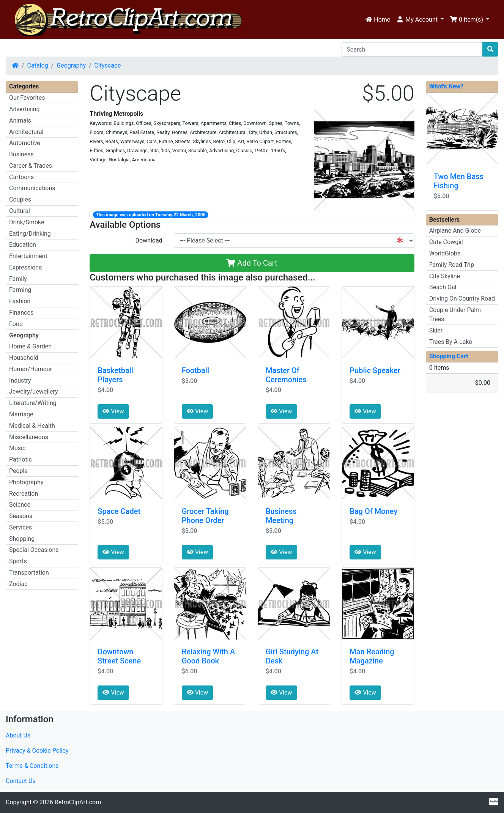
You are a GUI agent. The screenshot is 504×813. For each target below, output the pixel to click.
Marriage (21, 414)
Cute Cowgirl (447, 242)
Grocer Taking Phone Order (205, 516)
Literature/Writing (33, 403)
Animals (20, 121)
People (18, 471)
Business (21, 154)
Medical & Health (32, 426)
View (113, 411)
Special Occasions (34, 550)
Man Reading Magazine (372, 656)
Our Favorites (27, 98)
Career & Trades (31, 166)
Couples (20, 199)
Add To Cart (252, 263)
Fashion (20, 301)
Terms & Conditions (32, 766)
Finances (21, 313)
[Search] (412, 49)
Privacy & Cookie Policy (37, 751)
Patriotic (20, 459)
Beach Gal (443, 287)
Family (18, 279)
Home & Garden (30, 346)
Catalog (38, 65)
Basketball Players (115, 375)
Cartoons (21, 177)
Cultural (20, 211)
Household (24, 358)
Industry (20, 381)
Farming (20, 290)
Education (23, 245)
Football (195, 370)
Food (16, 324)
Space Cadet (119, 511)
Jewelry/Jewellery (34, 392)
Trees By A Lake (451, 342)
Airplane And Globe (455, 231)
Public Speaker (375, 370)
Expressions (25, 267)
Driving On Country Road (462, 299)
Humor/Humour (31, 369)
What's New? (447, 86)
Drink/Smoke (27, 222)
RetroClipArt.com (78, 802)
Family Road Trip (452, 265)
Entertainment (28, 256)
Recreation (24, 494)
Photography (26, 482)
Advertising (24, 109)
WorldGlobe (445, 253)
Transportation (29, 573)
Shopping (22, 539)
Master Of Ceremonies (286, 375)
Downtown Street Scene (119, 656)
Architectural (26, 132)
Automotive (25, 143)
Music (17, 448)
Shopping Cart (449, 356)
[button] (420, 20)
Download (149, 240)
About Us (18, 735)
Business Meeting (281, 516)
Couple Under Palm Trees (455, 314)
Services (20, 527)
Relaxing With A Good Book (209, 656)
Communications (32, 188)
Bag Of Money (373, 511)
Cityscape (108, 65)
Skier (436, 330)
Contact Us (21, 781)
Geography (71, 65)
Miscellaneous (29, 437)
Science (20, 505)
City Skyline (445, 276)
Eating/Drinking (30, 234)
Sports (18, 561)
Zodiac (18, 584)
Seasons (21, 516)
